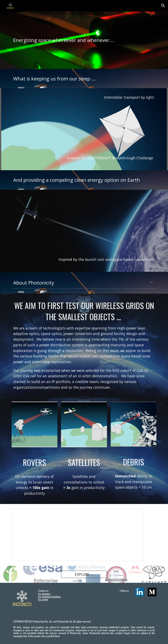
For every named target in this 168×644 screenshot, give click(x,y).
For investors (44, 594)
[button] (163, 6)
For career (43, 599)
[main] (84, 40)
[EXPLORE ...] (84, 574)
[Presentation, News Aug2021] (78, 535)
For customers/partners (49, 596)
